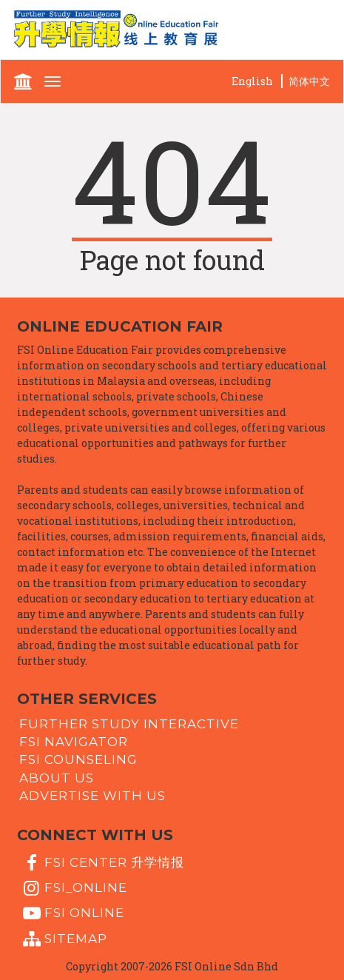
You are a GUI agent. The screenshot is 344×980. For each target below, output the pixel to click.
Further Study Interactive (129, 723)
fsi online (72, 913)
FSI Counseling (78, 759)
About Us (57, 777)
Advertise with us (92, 796)
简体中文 (309, 81)
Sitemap (63, 939)
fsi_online (73, 888)
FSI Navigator (74, 742)
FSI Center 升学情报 (102, 863)
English (252, 81)
